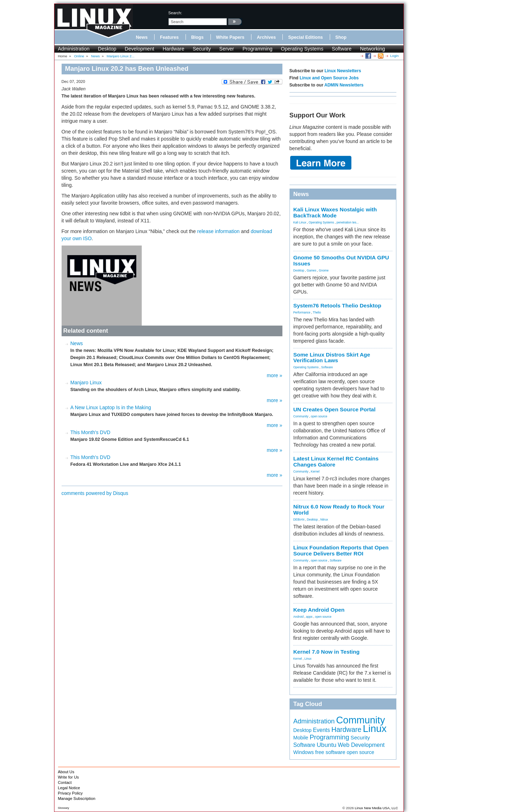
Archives (266, 37)
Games (311, 270)
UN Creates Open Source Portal (335, 409)
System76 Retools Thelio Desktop (337, 305)
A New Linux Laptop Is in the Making (111, 407)
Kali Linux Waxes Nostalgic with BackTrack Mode (335, 212)
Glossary (64, 808)
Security (202, 49)
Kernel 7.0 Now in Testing (327, 652)
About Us (66, 772)
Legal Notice (69, 788)
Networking (372, 49)
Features (169, 37)
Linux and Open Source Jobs (329, 78)
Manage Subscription (77, 798)
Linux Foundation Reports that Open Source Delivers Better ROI (341, 550)
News (142, 37)
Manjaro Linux (86, 383)
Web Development (361, 745)
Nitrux (324, 520)
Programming (257, 49)
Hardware (174, 49)
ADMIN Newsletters (344, 85)
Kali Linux (300, 222)
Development (139, 49)
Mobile (301, 738)
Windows (304, 752)
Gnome (324, 270)
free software (330, 752)
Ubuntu (327, 745)
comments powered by (95, 493)
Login (395, 56)
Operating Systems (302, 49)
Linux (308, 659)
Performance (302, 312)
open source (319, 416)
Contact (65, 782)
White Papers (230, 37)
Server (227, 49)
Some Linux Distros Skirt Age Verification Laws (332, 358)
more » (275, 375)
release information (218, 231)
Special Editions (305, 37)
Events (322, 730)
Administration (74, 49)
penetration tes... (348, 222)
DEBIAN (299, 520)
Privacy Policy (71, 793)
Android (299, 617)
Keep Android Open (319, 610)
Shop (341, 37)
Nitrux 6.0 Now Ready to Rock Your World (339, 510)
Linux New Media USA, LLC (376, 808)
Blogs (197, 37)
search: (175, 13)
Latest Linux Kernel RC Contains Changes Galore (336, 462)
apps (309, 617)
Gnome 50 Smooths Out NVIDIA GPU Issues (341, 260)
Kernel (315, 471)
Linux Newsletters (343, 71)
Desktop (107, 49)
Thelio (317, 312)
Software (342, 49)
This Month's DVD (90, 432)
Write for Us (69, 777)
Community (301, 416)
